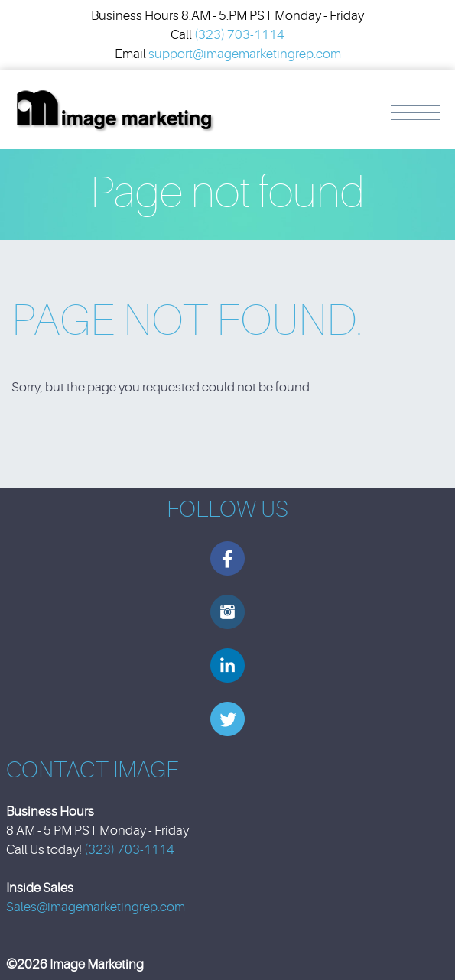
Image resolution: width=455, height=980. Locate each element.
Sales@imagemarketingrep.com (96, 907)
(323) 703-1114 (239, 35)
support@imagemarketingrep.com (245, 54)
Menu (415, 109)
